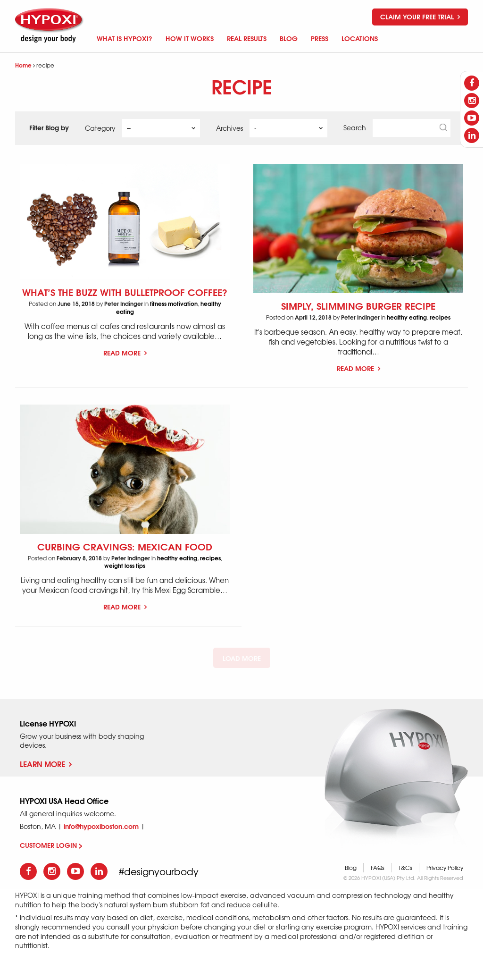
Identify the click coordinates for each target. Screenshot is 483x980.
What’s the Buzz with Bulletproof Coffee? (125, 291)
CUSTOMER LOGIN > (51, 845)
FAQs (378, 868)
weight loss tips (125, 565)
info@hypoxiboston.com (101, 826)
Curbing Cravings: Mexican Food (125, 546)
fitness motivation (174, 303)
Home (23, 65)
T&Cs (405, 868)
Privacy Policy (445, 868)
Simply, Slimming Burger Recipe (358, 305)
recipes (440, 317)
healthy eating (407, 317)
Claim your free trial (420, 17)
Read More (125, 353)
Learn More (46, 764)
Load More (242, 658)
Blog (351, 868)
